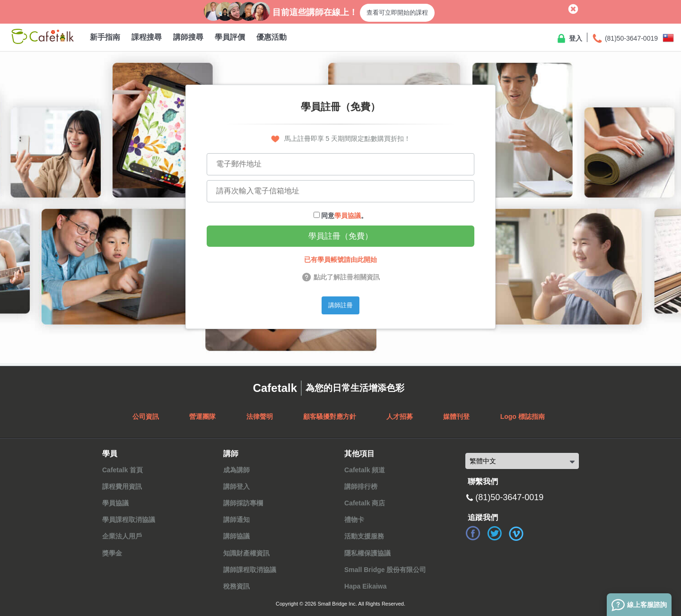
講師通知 (236, 520)
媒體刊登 (456, 416)
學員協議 (348, 216)
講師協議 (236, 536)
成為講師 (236, 470)
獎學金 (112, 553)
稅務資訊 (236, 586)
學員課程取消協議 (129, 520)
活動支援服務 (364, 536)
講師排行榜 (361, 486)
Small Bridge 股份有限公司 (385, 570)
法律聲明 (260, 416)
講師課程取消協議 (250, 570)
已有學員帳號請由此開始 (340, 260)
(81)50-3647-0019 (625, 39)
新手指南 (105, 37)
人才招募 (400, 416)
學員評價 (230, 37)
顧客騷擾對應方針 (330, 416)
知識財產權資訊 (246, 553)
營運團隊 (202, 416)
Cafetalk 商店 (365, 503)
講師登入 (236, 486)
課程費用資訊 (122, 486)
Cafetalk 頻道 (365, 470)
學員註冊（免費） (340, 236)
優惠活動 (271, 37)
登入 (569, 39)
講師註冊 (340, 305)
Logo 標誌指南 (523, 416)
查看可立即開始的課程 (397, 13)
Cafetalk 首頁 (122, 470)
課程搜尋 (147, 37)
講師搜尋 (188, 37)
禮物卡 (354, 520)
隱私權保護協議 (367, 553)
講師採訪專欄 (243, 503)
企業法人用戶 (122, 536)
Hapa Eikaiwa (366, 586)
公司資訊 (146, 416)
